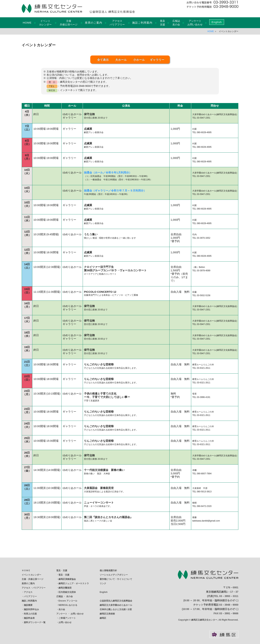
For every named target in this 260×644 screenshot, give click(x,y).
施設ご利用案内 (142, 23)
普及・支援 (62, 571)
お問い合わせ (65, 622)
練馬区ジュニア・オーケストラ (74, 583)
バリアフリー (30, 596)
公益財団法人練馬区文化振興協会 (116, 601)
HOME (27, 23)
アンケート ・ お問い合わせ (70, 614)
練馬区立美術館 (107, 614)
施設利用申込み (31, 609)
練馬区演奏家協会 (67, 579)
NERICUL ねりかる (68, 605)
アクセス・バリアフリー (34, 588)
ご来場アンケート (67, 618)
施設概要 (28, 605)
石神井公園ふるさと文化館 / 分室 (116, 609)
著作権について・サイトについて (116, 579)
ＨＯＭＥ (26, 571)
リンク (103, 583)
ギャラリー (157, 60)
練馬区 (103, 618)
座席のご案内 (94, 23)
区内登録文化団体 (67, 592)
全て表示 (103, 60)
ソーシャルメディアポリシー (114, 575)
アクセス (28, 592)
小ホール (139, 60)
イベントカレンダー (31, 575)
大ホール (121, 60)
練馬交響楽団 (65, 588)
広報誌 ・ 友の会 (65, 596)
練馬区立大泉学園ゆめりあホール (116, 605)
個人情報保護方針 (108, 571)
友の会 (62, 609)
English (217, 22)
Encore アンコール (68, 601)
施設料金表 (29, 618)
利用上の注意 (30, 614)
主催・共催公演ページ (32, 579)
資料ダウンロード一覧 (35, 622)
